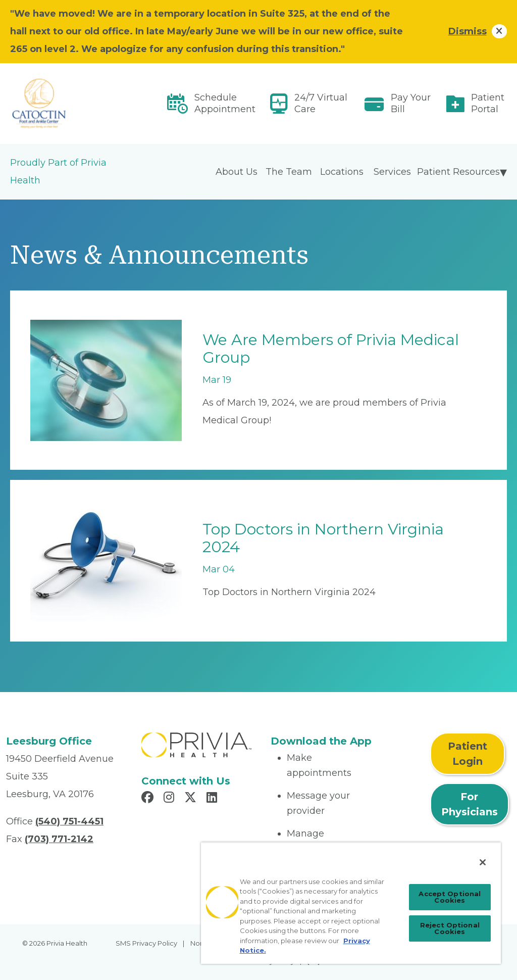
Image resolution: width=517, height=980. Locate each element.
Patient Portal (488, 103)
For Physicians (470, 804)
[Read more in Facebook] (149, 799)
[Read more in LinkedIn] (213, 799)
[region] (351, 903)
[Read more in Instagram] (170, 799)
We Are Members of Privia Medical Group (331, 349)
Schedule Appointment (225, 103)
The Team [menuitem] (289, 172)
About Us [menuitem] (237, 172)
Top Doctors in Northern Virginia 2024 (323, 538)
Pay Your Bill (411, 103)
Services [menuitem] (392, 172)
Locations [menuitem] (342, 172)
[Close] (483, 862)
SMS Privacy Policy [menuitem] (146, 943)
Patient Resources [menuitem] (458, 172)
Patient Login (468, 754)
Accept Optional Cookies (450, 897)
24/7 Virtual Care (321, 103)
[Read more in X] (192, 799)
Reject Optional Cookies (450, 928)
